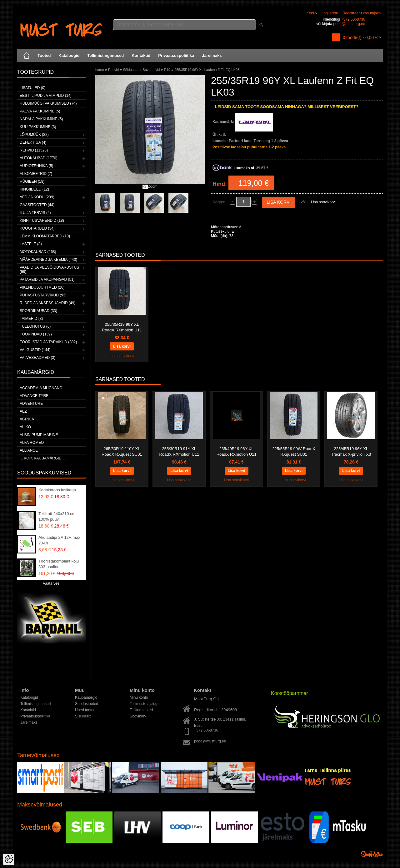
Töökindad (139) (36, 334)
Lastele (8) (31, 244)
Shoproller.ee (372, 854)
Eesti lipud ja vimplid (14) (46, 96)
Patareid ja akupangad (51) (47, 280)
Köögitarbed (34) (37, 228)
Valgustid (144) (35, 350)
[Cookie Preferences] (9, 859)
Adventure (31, 404)
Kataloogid (69, 55)
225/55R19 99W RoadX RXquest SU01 (294, 451)
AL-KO (25, 427)
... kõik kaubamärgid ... (43, 458)
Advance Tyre (34, 396)
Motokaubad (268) (38, 252)
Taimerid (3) (31, 319)
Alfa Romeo (32, 443)
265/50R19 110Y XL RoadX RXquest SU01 (122, 451)
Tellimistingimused (106, 55)
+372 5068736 (353, 19)
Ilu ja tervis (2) (35, 213)
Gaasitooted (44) (37, 205)
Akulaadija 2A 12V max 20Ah (59, 540)
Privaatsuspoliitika (176, 55)
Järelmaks (212, 55)
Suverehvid (151, 70)
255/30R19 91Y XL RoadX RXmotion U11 (179, 451)
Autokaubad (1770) (39, 158)
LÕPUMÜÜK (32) (34, 135)
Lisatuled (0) (32, 88)
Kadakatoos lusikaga (57, 490)
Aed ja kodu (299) (37, 197)
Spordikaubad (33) (38, 311)
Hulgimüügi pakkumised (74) (48, 103)
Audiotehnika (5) (36, 166)
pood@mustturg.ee (349, 24)
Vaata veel (52, 583)
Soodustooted (87, 704)
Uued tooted (85, 710)
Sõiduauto (131, 70)
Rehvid (113, 70)
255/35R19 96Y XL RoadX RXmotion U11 (122, 327)
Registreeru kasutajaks (362, 13)
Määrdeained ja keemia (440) (48, 260)
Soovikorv (138, 716)
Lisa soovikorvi (323, 202)
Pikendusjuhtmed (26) (42, 287)
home (100, 70)
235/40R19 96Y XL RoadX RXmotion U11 (237, 451)
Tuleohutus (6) (35, 326)
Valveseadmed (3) (37, 358)
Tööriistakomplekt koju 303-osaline (59, 564)
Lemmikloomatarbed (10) (45, 236)
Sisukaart (83, 716)
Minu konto (139, 697)
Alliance (29, 450)
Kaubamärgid (86, 697)
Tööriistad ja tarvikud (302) (48, 342)
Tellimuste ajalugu (145, 704)
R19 (167, 70)
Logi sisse (330, 13)
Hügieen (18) (32, 181)
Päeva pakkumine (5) (40, 111)
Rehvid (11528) (34, 150)
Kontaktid (141, 55)
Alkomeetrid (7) (36, 174)
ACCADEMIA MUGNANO (41, 388)
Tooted (44, 55)
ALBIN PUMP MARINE (39, 435)
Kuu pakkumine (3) (38, 127)
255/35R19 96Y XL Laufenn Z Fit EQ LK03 (207, 70)
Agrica (27, 419)
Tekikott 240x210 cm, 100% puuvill (57, 516)
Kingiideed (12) (34, 189)
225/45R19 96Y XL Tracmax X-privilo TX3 (351, 451)
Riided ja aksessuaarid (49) (47, 303)
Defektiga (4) (33, 142)
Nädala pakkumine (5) (41, 119)
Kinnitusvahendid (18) (42, 221)
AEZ (23, 411)
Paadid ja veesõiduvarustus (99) (49, 270)
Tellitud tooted (141, 710)
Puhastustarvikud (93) (43, 295)
